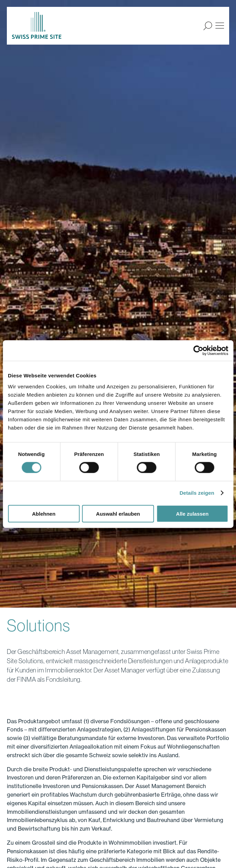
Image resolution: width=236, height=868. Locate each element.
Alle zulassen (192, 513)
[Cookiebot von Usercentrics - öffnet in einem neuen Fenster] (198, 351)
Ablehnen (44, 513)
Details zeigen (197, 493)
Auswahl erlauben (118, 513)
